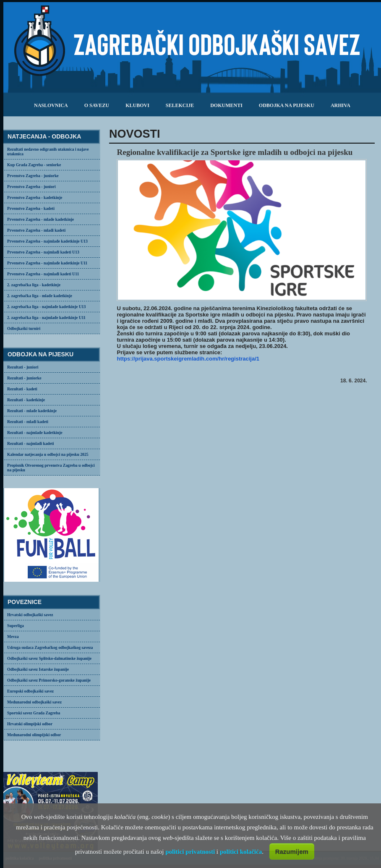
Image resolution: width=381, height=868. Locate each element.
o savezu (97, 105)
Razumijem (292, 851)
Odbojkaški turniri (24, 328)
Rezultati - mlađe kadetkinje (32, 411)
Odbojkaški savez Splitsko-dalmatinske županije (49, 658)
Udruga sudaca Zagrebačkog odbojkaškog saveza (50, 647)
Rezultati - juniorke (24, 378)
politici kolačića (241, 852)
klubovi (137, 105)
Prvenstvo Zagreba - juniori (31, 187)
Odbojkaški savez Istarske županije (38, 669)
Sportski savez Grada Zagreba (34, 713)
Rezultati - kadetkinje (26, 400)
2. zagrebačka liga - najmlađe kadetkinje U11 (46, 318)
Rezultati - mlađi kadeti (28, 422)
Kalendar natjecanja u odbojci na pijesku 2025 (48, 454)
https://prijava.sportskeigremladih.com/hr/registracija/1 (188, 359)
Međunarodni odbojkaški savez (34, 702)
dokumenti (226, 105)
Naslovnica (51, 105)
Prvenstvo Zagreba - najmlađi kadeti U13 (43, 252)
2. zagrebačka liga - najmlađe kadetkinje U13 (46, 307)
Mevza (13, 637)
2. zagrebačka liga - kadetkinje (34, 285)
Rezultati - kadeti (22, 389)
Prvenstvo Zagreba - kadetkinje (35, 197)
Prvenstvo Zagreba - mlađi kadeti (36, 230)
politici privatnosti (190, 852)
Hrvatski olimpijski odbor (30, 724)
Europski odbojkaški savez (30, 691)
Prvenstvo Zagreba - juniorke (33, 176)
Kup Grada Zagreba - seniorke (34, 165)
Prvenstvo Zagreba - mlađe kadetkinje (40, 219)
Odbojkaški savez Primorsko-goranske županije (49, 680)
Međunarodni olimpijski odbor (34, 735)
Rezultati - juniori (23, 367)
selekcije (180, 105)
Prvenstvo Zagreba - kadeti (31, 208)
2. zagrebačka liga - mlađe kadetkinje (40, 296)
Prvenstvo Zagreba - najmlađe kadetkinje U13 (47, 241)
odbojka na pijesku (287, 105)
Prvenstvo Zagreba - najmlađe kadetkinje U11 (47, 263)
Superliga (16, 626)
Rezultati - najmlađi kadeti (31, 443)
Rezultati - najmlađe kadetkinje (35, 433)
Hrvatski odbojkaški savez (30, 615)
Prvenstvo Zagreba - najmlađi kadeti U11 (43, 274)
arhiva (341, 105)
